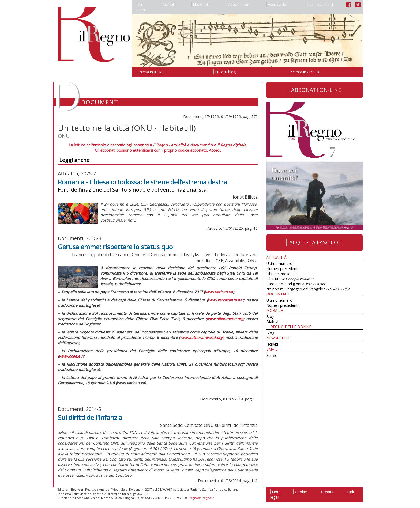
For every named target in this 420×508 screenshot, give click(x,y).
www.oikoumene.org (225, 319)
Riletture (290, 279)
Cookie (300, 492)
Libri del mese (278, 274)
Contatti (169, 4)
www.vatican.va (219, 292)
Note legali (275, 494)
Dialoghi (273, 322)
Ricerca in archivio (304, 72)
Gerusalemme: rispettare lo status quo (115, 247)
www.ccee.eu (71, 356)
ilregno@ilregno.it (201, 498)
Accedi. (215, 150)
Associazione (278, 4)
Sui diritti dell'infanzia (90, 417)
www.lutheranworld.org (201, 337)
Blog (270, 316)
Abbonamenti (239, 4)
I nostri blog (225, 72)
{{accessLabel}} (319, 4)
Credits (326, 492)
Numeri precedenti (282, 269)
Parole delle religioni (295, 284)
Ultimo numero (279, 264)
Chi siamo (141, 7)
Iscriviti (272, 344)
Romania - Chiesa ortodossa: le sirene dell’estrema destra (142, 182)
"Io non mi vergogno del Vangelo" (308, 289)
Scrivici (272, 355)
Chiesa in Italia (149, 72)
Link (350, 492)
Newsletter (202, 4)
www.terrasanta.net (226, 300)
